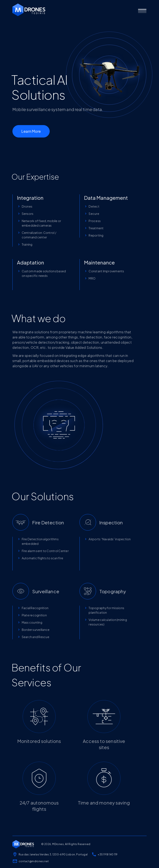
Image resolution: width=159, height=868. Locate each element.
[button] (142, 11)
